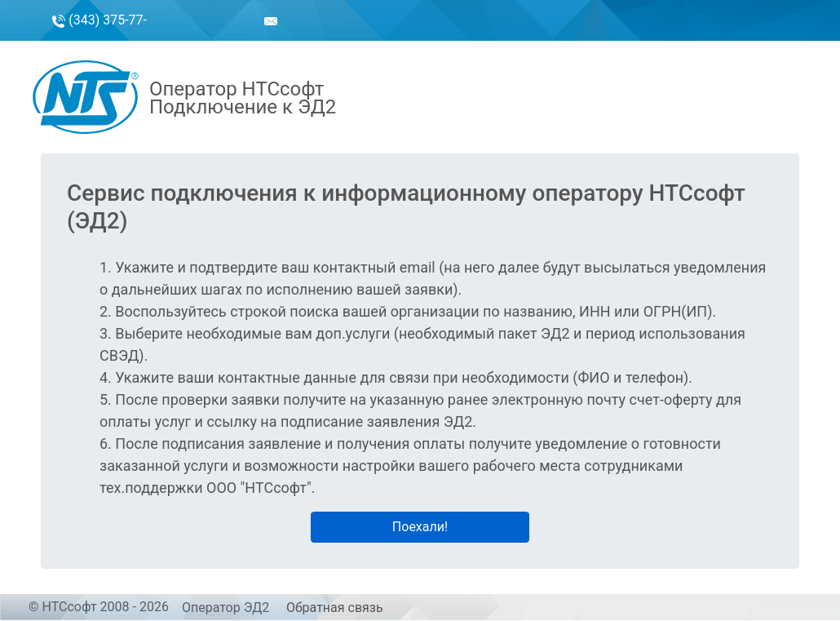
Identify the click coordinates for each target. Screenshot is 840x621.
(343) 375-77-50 (99, 40)
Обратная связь (335, 608)
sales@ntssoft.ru (228, 42)
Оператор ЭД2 (225, 608)
